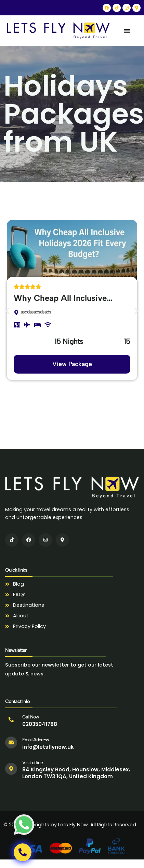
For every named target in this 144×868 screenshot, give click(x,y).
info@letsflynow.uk (48, 747)
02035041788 (40, 724)
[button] (8, 311)
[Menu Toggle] (127, 31)
